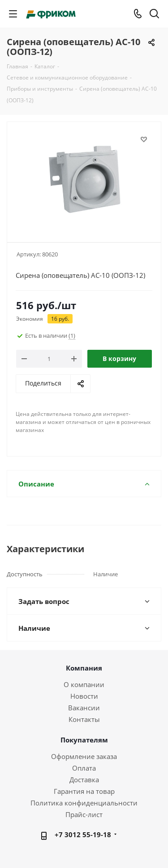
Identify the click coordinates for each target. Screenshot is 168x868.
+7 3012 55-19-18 (83, 834)
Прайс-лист (84, 814)
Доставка (84, 780)
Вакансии (84, 708)
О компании (84, 684)
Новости (84, 696)
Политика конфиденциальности (84, 803)
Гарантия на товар (84, 791)
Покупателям (84, 740)
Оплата (84, 768)
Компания (84, 668)
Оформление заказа (84, 756)
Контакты (84, 719)
